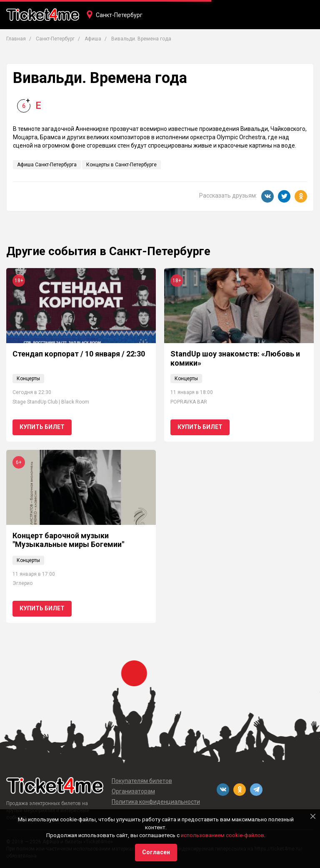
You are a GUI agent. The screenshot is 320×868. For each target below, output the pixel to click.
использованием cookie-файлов (222, 835)
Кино (165, 45)
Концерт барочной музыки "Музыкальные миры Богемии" (68, 540)
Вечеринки (200, 45)
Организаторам (133, 791)
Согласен (156, 852)
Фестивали (242, 45)
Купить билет (42, 427)
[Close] (313, 816)
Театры (136, 45)
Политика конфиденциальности (156, 802)
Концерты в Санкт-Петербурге (121, 165)
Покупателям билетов (142, 781)
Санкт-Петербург (119, 15)
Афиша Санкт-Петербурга (47, 165)
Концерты (99, 45)
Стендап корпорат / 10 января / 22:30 (79, 354)
